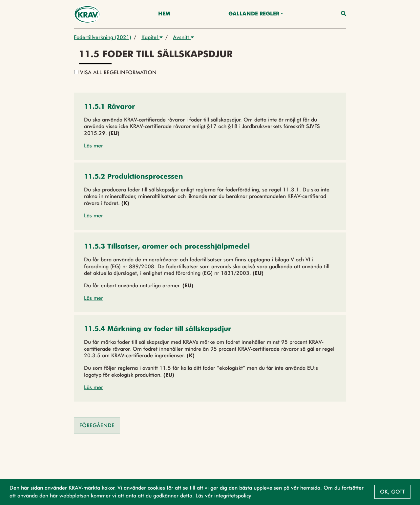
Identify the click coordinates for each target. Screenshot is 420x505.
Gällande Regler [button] (254, 14)
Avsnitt (183, 37)
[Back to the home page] (87, 14)
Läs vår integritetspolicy (223, 496)
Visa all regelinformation (115, 72)
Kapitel (152, 37)
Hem (164, 14)
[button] (109, 107)
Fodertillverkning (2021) (103, 37)
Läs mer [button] (94, 146)
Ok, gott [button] (392, 492)
